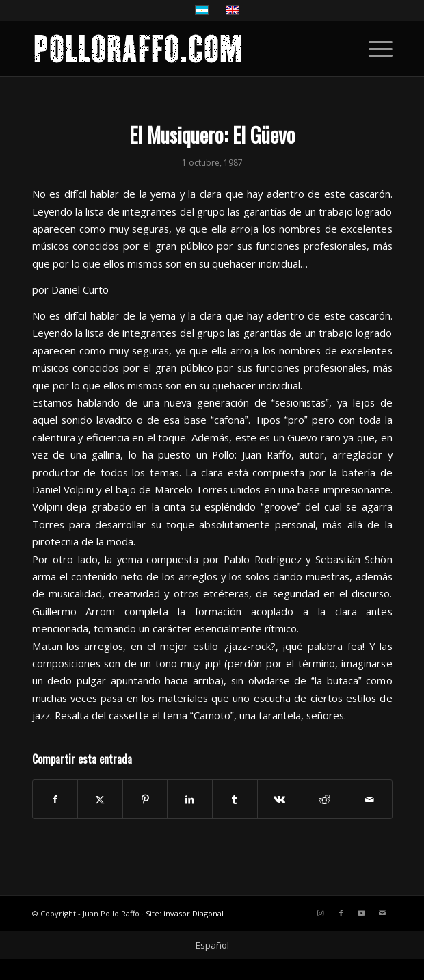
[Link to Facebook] (341, 913)
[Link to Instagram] (321, 913)
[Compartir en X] (100, 799)
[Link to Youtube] (362, 913)
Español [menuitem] (212, 945)
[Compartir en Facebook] (55, 799)
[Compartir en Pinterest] (145, 799)
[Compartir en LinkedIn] (190, 799)
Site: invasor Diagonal (185, 913)
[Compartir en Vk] (280, 799)
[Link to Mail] (382, 913)
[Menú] (374, 49)
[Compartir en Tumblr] (235, 799)
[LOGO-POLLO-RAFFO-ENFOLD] (176, 49)
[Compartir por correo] (370, 799)
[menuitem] (374, 49)
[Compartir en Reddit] (324, 799)
